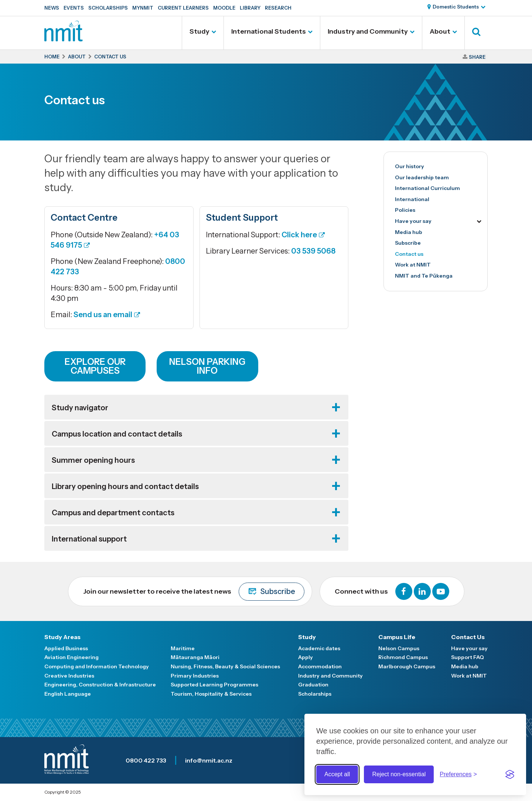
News (52, 8)
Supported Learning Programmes (214, 685)
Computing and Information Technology (97, 666)
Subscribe (408, 243)
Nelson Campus (399, 648)
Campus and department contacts (113, 513)
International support (89, 539)
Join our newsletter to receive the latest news (194, 592)
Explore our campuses (95, 366)
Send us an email (103, 315)
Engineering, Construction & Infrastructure (100, 685)
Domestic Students (456, 7)
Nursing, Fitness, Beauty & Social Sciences (225, 666)
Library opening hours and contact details (125, 486)
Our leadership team (422, 177)
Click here (299, 235)
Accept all (337, 774)
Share (477, 57)
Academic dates (319, 648)
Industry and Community (368, 31)
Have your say (413, 221)
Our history (410, 166)
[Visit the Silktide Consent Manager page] (510, 774)
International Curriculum (427, 188)
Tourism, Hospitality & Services (211, 694)
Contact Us (468, 637)
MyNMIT (143, 8)
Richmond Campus (403, 657)
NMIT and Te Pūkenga (424, 276)
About (440, 31)
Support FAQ (468, 657)
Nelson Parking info (207, 366)
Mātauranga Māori (195, 657)
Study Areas (62, 637)
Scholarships (108, 8)
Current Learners (183, 8)
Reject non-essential (399, 774)
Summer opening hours (93, 460)
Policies (405, 210)
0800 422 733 (146, 760)
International (412, 199)
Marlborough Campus (407, 666)
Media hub (409, 232)
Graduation (313, 685)
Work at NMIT (413, 265)
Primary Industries (195, 676)
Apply (306, 657)
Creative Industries (69, 676)
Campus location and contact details (117, 434)
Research (278, 8)
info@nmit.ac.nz (209, 760)
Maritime (183, 648)
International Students (269, 31)
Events (74, 8)
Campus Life (397, 637)
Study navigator (80, 408)
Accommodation (320, 666)
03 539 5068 (313, 251)
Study (199, 31)
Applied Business (66, 648)
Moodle (224, 8)
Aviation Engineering (71, 657)
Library (250, 8)
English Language (68, 694)
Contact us (409, 254)
